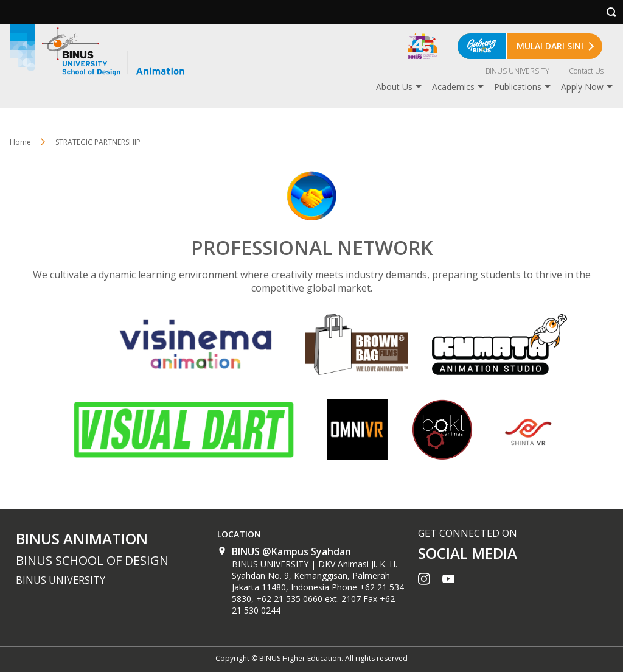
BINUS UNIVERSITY (517, 71)
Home (20, 142)
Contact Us (586, 71)
